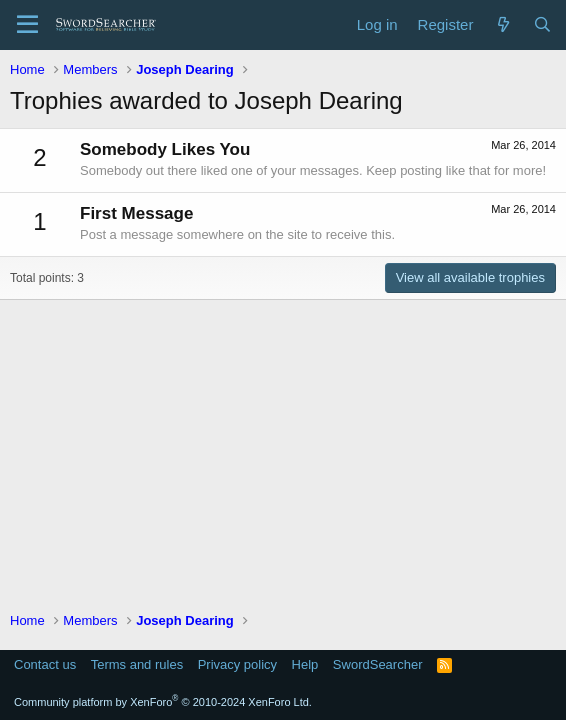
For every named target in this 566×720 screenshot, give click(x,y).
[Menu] (27, 25)
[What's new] (502, 24)
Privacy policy (237, 664)
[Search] (542, 24)
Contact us (45, 664)
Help (305, 664)
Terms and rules (137, 664)
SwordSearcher (378, 664)
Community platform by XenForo (163, 702)
